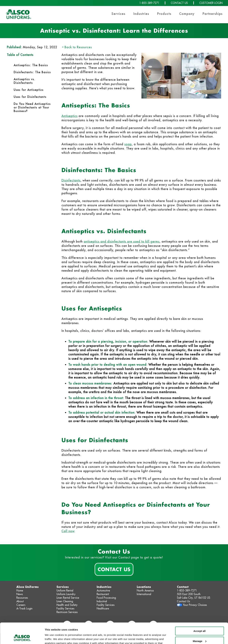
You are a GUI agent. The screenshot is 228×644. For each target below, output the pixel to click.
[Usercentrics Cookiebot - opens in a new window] (22, 637)
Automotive (103, 590)
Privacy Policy (141, 628)
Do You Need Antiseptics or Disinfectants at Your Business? (32, 107)
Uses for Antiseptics (29, 90)
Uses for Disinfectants (31, 97)
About (20, 601)
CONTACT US (179, 3)
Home (20, 590)
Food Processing (106, 598)
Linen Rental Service (68, 598)
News (20, 594)
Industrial (102, 601)
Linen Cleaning (65, 601)
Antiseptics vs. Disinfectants (25, 81)
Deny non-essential (199, 632)
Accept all (200, 612)
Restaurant (103, 594)
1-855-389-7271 (149, 3)
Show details (53, 637)
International (144, 594)
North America (145, 590)
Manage (200, 622)
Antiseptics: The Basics (31, 65)
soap (128, 144)
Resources (22, 598)
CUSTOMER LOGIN (211, 3)
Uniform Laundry (66, 594)
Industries (141, 14)
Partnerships (213, 14)
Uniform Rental (65, 590)
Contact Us (114, 569)
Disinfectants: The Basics (32, 72)
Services (118, 14)
